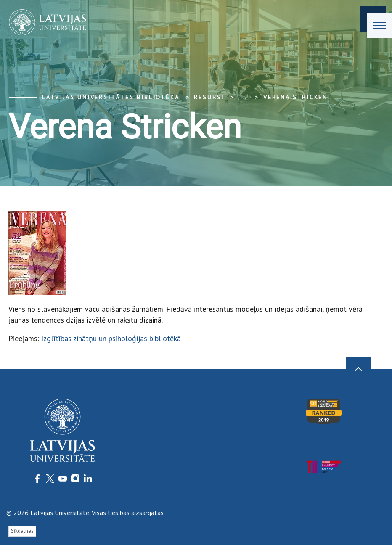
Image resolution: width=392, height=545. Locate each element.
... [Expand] (244, 97)
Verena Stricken (295, 97)
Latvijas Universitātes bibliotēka (111, 97)
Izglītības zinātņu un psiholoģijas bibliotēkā (111, 338)
